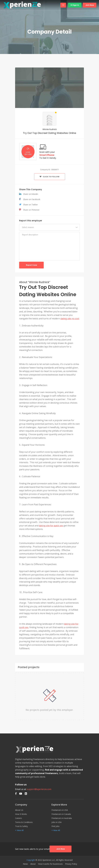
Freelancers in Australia (62, 818)
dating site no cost (70, 319)
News (25, 864)
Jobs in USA (57, 822)
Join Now (90, 5)
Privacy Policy (71, 864)
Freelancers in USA (60, 810)
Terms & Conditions (24, 822)
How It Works (21, 814)
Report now (31, 265)
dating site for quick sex (51, 526)
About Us (19, 810)
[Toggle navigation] (63, 5)
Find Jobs (56, 826)
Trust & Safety (21, 826)
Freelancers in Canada (61, 814)
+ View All (19, 830)
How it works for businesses (50, 864)
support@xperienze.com (39, 789)
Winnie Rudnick (50, 129)
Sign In (75, 5)
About (33, 864)
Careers (18, 818)
